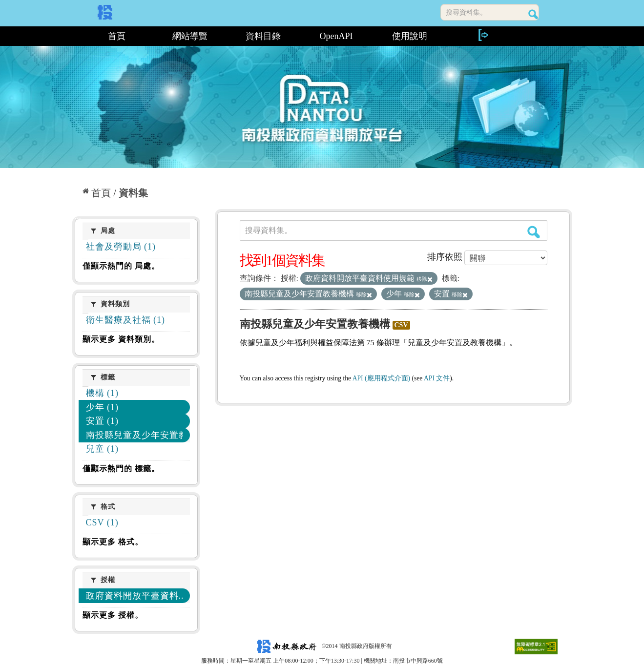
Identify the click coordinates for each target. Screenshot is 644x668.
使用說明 (410, 36)
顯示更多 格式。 (113, 542)
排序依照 (445, 257)
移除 (425, 279)
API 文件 (437, 378)
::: (76, 36)
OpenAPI (336, 36)
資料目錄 (263, 36)
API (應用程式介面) (381, 378)
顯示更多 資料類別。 (121, 339)
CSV (401, 325)
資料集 (133, 193)
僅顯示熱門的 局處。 (121, 266)
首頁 (117, 36)
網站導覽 (190, 36)
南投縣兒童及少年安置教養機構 (315, 324)
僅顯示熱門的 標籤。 (121, 469)
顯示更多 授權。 (113, 615)
